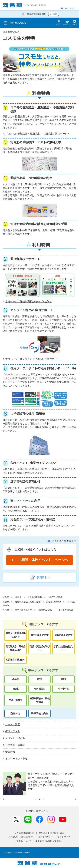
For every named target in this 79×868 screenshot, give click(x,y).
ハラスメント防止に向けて (21, 837)
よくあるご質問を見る (62, 541)
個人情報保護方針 (24, 833)
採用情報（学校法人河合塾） (49, 841)
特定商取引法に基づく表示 (52, 833)
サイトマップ (64, 837)
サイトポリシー (46, 837)
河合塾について (24, 841)
